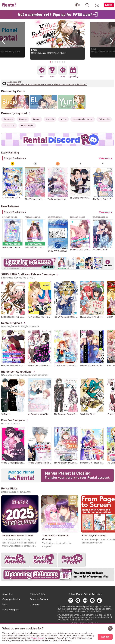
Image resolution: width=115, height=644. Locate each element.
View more (104, 158)
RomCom (8, 119)
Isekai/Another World (83, 119)
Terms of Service (39, 599)
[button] (50, 62)
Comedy (50, 119)
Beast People (27, 126)
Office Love (9, 126)
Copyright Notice (11, 599)
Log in (109, 5)
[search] (87, 5)
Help (5, 604)
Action (63, 119)
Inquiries (34, 604)
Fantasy (23, 119)
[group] (13, 180)
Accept (105, 637)
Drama (36, 119)
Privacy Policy (37, 594)
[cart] (97, 5)
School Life (104, 119)
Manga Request (11, 610)
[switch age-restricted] (78, 5)
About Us (7, 594)
